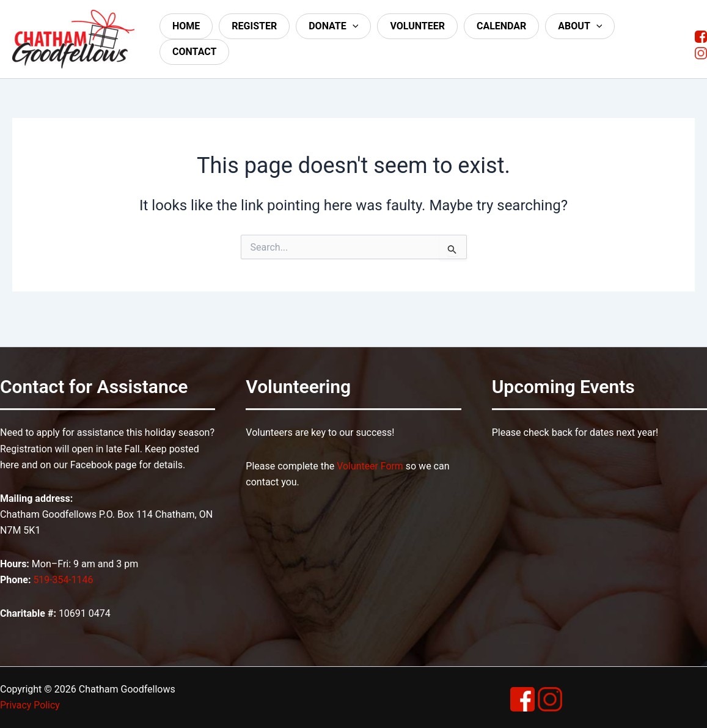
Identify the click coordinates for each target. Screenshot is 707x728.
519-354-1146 (63, 580)
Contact (194, 52)
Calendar (501, 26)
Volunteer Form (370, 466)
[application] (353, 26)
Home (186, 26)
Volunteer (417, 26)
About (580, 26)
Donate (333, 26)
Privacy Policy (30, 705)
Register (254, 26)
